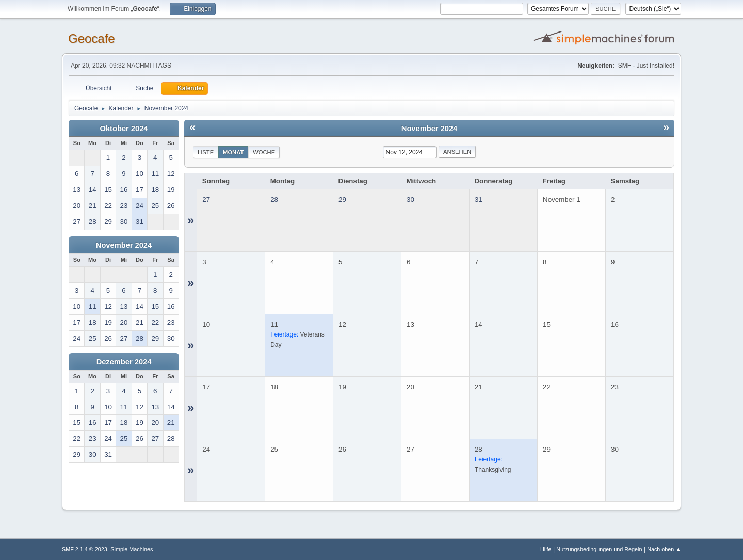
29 (342, 199)
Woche (264, 152)
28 (274, 199)
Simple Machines (132, 549)
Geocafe (92, 38)
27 (206, 199)
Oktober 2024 (124, 129)
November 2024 (124, 245)
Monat (233, 152)
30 (410, 199)
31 (479, 199)
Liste (206, 152)
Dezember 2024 (124, 362)
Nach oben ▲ (664, 549)
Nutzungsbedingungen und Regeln (599, 549)
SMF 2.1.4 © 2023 (85, 549)
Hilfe (546, 549)
